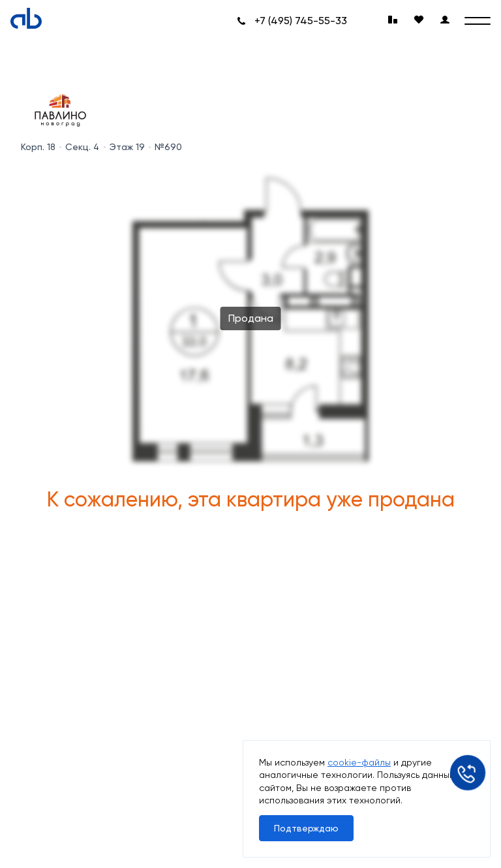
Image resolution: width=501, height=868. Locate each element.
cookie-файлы (359, 762)
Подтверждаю (306, 828)
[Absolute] (26, 18)
